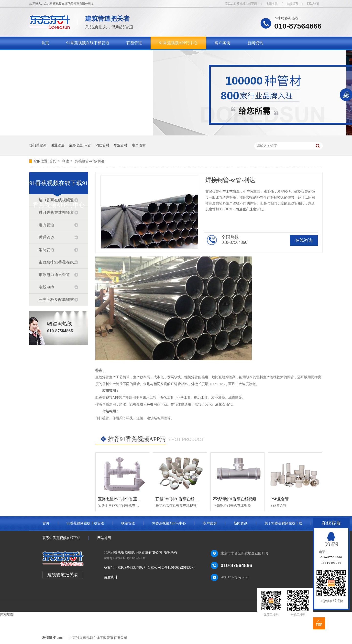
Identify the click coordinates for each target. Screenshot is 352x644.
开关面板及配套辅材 (56, 300)
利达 (66, 161)
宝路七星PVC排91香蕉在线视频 (125, 499)
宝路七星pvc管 (80, 145)
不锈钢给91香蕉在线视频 (235, 499)
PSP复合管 (280, 499)
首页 (45, 43)
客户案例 (222, 43)
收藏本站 (272, 4)
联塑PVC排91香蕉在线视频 (179, 499)
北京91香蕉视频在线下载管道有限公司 (98, 638)
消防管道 (46, 250)
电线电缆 (46, 287)
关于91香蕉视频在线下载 (63, 56)
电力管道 (46, 225)
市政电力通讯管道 (54, 275)
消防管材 (102, 145)
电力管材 (139, 145)
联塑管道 (134, 43)
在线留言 (292, 4)
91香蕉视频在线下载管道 (88, 43)
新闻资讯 (255, 43)
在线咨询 (304, 240)
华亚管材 (121, 145)
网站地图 (313, 4)
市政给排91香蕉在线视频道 (58, 262)
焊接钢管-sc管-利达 (90, 161)
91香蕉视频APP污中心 (178, 43)
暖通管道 (58, 145)
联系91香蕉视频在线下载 (241, 4)
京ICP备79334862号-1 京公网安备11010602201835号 (156, 567)
